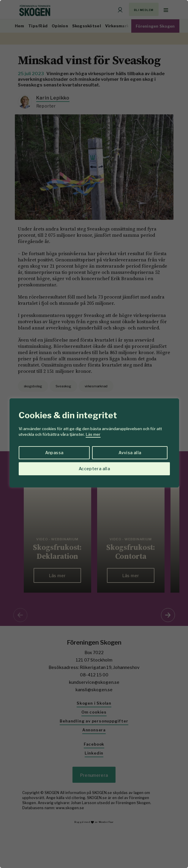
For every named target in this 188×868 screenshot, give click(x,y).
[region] (94, 434)
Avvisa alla (130, 453)
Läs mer (93, 434)
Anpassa (54, 453)
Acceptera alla (94, 469)
